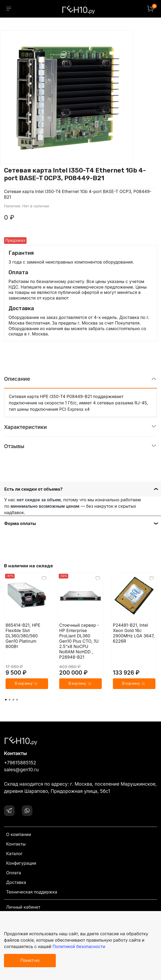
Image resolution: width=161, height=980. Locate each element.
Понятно (30, 960)
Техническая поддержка (32, 892)
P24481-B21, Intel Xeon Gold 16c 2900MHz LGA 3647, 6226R (134, 633)
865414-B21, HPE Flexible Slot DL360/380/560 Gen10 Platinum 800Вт (23, 636)
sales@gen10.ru (21, 770)
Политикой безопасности (79, 946)
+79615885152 (20, 763)
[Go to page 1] (6, 700)
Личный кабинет (23, 907)
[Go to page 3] (13, 700)
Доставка (16, 882)
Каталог (14, 854)
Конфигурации (21, 863)
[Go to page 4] (17, 700)
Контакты (16, 844)
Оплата (14, 873)
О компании (19, 834)
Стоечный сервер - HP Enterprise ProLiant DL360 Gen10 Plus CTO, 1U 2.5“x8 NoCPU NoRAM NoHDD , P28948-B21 (79, 641)
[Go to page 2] (10, 700)
